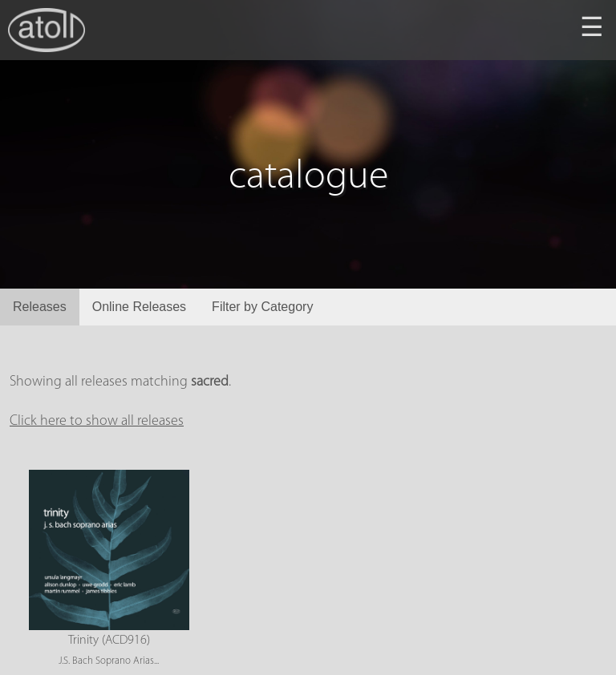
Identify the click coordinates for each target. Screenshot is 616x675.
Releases (40, 307)
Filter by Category (262, 307)
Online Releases (139, 307)
